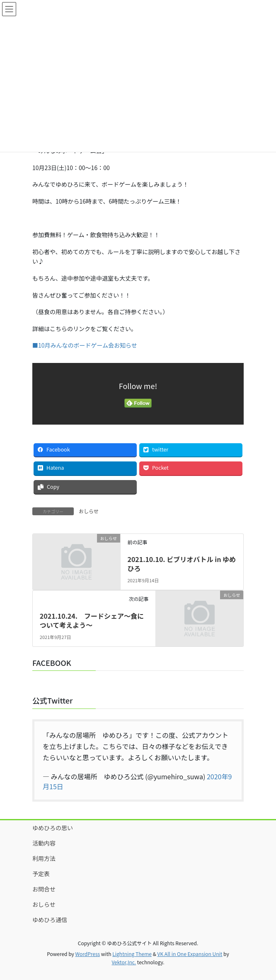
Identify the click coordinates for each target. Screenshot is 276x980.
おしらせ (89, 511)
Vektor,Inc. (124, 962)
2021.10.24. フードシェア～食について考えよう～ (92, 620)
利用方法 (44, 858)
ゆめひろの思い (53, 828)
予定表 (41, 874)
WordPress (87, 954)
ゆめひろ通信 (50, 920)
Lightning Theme (132, 954)
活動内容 (44, 843)
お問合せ (44, 889)
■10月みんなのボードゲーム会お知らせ (85, 345)
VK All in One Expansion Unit (190, 954)
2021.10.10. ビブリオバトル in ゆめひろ (182, 564)
